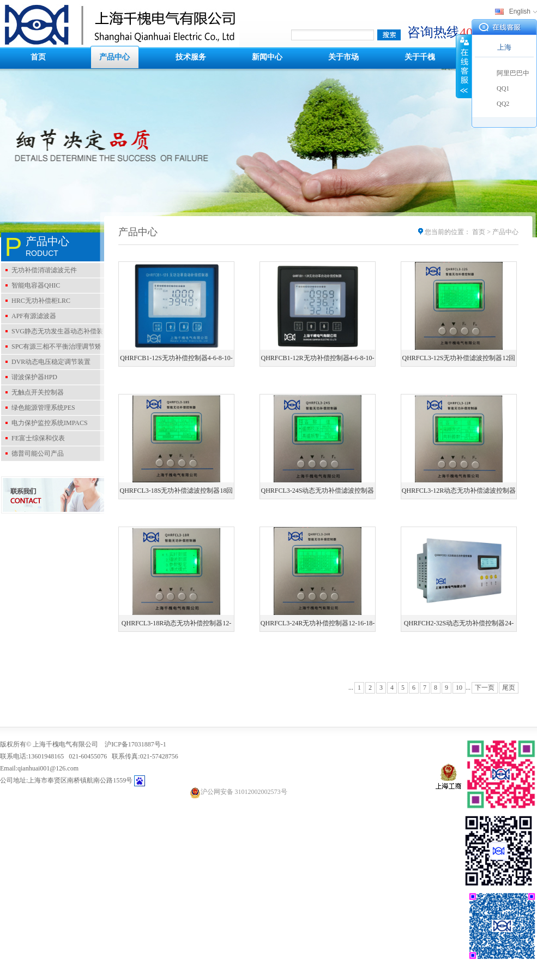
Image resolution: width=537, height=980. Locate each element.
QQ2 (503, 104)
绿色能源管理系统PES (43, 408)
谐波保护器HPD (34, 377)
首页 (38, 57)
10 (459, 688)
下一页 (485, 688)
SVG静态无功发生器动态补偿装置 (52, 333)
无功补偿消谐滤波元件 (44, 270)
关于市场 (343, 57)
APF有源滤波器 (34, 316)
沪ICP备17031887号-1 (135, 744)
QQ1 (503, 88)
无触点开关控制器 (38, 392)
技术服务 (191, 57)
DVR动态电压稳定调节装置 (51, 362)
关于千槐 (420, 57)
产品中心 (114, 57)
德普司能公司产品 (38, 453)
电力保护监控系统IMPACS (50, 423)
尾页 (509, 688)
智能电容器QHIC (36, 285)
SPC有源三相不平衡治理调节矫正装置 (51, 348)
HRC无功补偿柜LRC (41, 301)
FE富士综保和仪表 (38, 438)
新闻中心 (267, 57)
